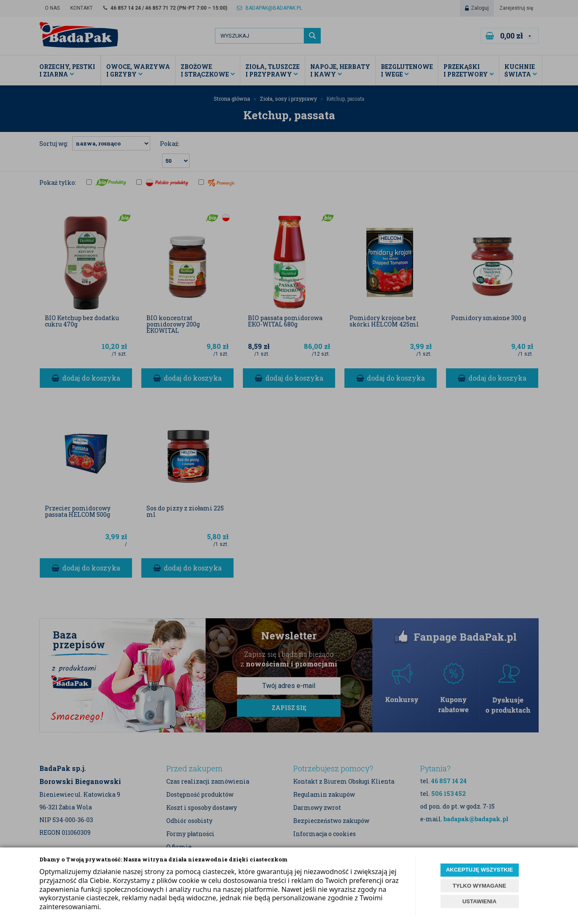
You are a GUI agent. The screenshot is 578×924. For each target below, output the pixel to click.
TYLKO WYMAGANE (479, 886)
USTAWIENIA (480, 901)
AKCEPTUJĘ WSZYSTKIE (479, 870)
